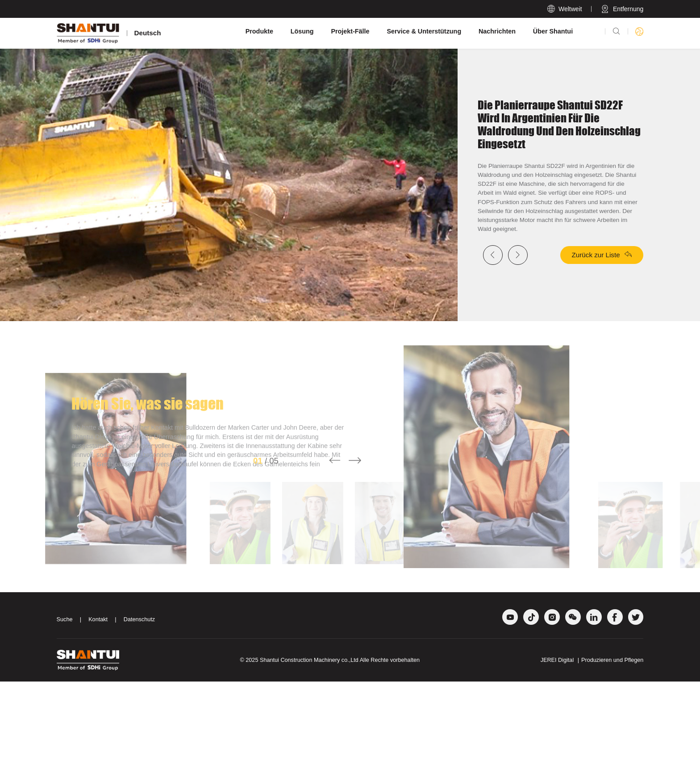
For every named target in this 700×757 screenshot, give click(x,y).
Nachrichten (497, 31)
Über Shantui (553, 31)
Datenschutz (139, 695)
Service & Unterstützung (424, 31)
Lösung (302, 31)
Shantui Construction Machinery (300, 735)
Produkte (259, 31)
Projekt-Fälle (350, 31)
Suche (65, 695)
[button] (335, 551)
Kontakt (98, 695)
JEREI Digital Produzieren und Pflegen (592, 735)
